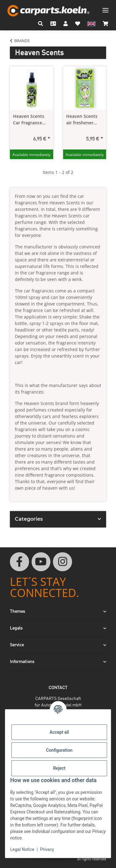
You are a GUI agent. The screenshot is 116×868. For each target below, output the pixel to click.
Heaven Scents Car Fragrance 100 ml (29, 120)
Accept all (59, 732)
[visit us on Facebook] (19, 562)
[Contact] (53, 24)
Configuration (59, 750)
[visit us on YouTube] (41, 562)
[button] (41, 24)
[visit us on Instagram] (62, 562)
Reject (59, 768)
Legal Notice (22, 849)
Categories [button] (29, 519)
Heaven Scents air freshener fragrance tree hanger (82, 120)
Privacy (47, 849)
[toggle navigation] (105, 8)
